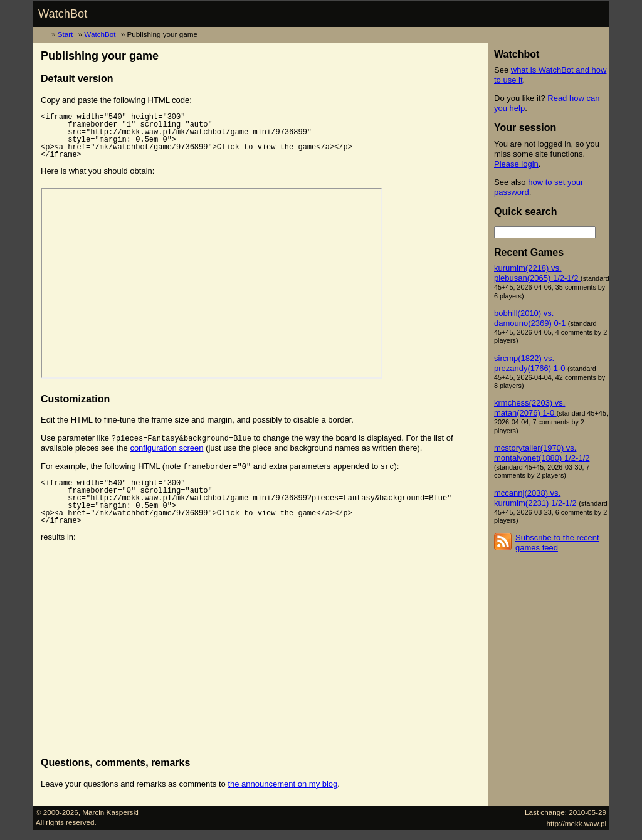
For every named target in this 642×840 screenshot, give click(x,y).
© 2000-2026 (57, 812)
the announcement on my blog (282, 784)
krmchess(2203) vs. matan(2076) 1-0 (529, 408)
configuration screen (166, 448)
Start (66, 34)
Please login (516, 164)
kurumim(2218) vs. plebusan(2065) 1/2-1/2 (537, 273)
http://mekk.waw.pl (577, 823)
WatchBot (63, 14)
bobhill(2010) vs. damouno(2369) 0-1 (531, 318)
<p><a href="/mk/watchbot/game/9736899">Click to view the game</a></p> (211, 283)
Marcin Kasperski (110, 812)
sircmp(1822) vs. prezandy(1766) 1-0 (531, 363)
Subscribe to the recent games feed (557, 543)
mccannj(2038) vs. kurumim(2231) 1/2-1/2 (536, 498)
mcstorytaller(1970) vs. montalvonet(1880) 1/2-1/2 (542, 453)
